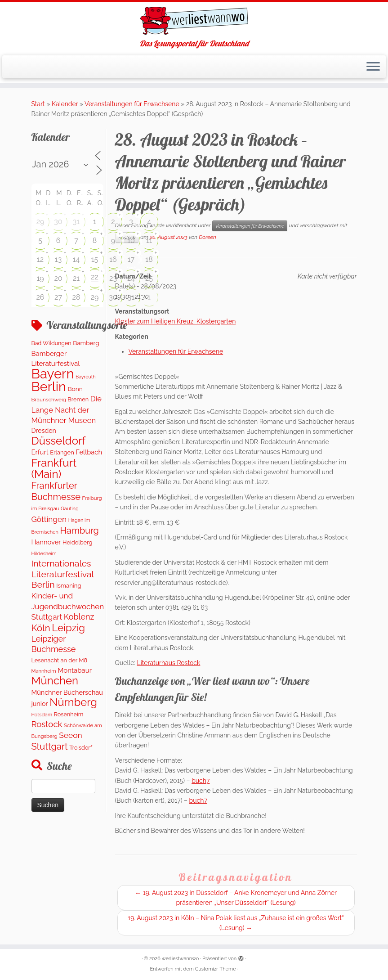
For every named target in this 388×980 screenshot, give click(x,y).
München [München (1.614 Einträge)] (55, 681)
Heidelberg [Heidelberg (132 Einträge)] (77, 542)
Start (38, 104)
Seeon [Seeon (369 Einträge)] (71, 735)
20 (58, 278)
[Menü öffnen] (373, 67)
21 (76, 278)
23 (113, 278)
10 (131, 241)
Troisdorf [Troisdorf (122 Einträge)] (81, 748)
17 (131, 259)
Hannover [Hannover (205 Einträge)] (46, 542)
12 (40, 259)
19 (40, 278)
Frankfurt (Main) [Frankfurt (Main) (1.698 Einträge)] (54, 468)
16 (113, 259)
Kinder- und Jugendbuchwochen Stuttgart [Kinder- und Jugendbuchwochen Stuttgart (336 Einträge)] (68, 606)
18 (149, 259)
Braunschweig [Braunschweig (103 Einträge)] (49, 400)
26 (40, 297)
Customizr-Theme (216, 969)
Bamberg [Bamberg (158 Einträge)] (86, 343)
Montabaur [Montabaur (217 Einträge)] (75, 670)
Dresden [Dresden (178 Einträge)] (44, 431)
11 (149, 241)
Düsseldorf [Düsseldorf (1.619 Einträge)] (59, 441)
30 (58, 222)
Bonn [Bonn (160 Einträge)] (75, 389)
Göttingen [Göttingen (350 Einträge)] (49, 519)
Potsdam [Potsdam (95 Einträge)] (42, 715)
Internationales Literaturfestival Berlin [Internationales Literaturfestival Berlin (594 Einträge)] (63, 574)
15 (95, 259)
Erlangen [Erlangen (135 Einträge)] (62, 452)
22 (95, 277)
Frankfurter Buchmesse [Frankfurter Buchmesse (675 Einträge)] (56, 491)
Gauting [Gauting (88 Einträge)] (70, 509)
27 (58, 297)
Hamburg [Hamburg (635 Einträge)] (80, 530)
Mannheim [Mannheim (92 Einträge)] (44, 671)
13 (58, 259)
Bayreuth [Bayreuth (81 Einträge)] (85, 377)
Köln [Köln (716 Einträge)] (41, 628)
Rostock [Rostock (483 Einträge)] (47, 724)
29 (40, 222)
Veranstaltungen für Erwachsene (132, 104)
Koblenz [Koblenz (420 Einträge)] (79, 617)
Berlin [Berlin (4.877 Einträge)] (49, 387)
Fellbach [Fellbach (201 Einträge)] (89, 452)
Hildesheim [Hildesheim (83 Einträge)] (44, 554)
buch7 (201, 781)
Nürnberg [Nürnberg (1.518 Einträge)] (73, 702)
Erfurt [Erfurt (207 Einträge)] (40, 452)
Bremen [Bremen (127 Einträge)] (78, 399)
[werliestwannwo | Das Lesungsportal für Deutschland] (194, 21)
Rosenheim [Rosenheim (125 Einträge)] (69, 714)
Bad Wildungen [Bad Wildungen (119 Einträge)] (51, 343)
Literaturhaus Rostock (169, 663)
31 (76, 222)
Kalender (65, 104)
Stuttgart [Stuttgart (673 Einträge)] (50, 746)
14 (76, 259)
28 (76, 297)
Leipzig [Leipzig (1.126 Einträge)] (68, 628)
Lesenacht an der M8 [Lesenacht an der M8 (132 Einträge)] (60, 660)
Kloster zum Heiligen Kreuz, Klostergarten (176, 321)
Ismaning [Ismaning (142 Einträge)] (69, 586)
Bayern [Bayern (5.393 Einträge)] (53, 374)
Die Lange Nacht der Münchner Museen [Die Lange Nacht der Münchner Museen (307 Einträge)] (67, 409)
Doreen (207, 237)
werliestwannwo (181, 959)
